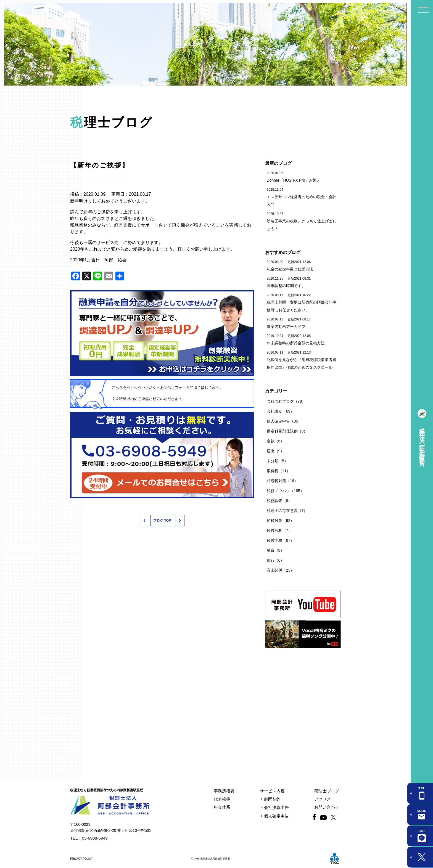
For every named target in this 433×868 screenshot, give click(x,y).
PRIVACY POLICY (81, 859)
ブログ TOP (162, 521)
